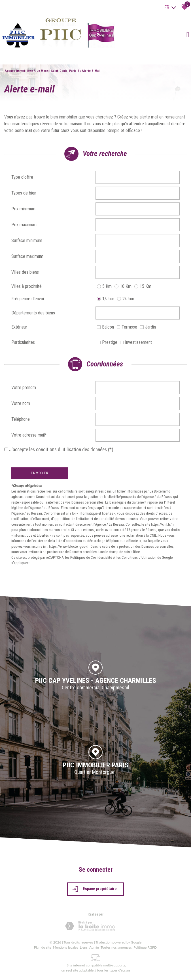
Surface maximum (27, 256)
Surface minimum (27, 240)
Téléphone (21, 419)
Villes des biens (25, 272)
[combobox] (138, 177)
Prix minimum (23, 209)
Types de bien (24, 193)
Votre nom (21, 403)
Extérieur (19, 327)
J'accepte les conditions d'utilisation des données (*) (61, 450)
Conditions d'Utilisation (139, 557)
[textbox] (138, 177)
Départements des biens (33, 313)
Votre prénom (24, 388)
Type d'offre (22, 177)
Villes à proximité (26, 286)
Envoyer (40, 473)
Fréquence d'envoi (28, 299)
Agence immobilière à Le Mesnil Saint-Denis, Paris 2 (42, 71)
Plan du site (43, 947)
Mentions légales (66, 947)
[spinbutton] (138, 209)
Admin (94, 947)
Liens (84, 947)
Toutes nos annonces (116, 947)
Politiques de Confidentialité (91, 557)
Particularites (23, 342)
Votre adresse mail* (29, 435)
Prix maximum (24, 225)
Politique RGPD (145, 947)
